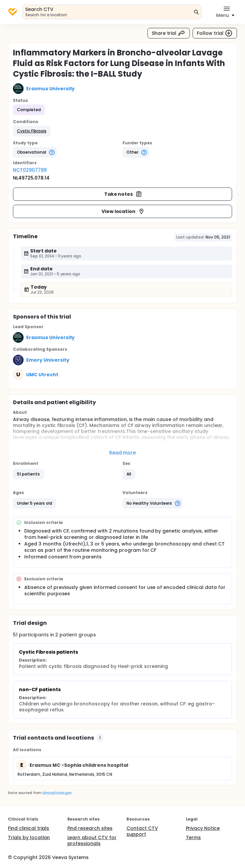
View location (123, 211)
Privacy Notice (203, 828)
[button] (32, 131)
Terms (194, 837)
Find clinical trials (29, 828)
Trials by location (29, 837)
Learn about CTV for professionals (92, 840)
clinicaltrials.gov (57, 793)
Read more (123, 453)
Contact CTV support (142, 831)
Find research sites (90, 828)
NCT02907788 (30, 170)
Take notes (123, 194)
